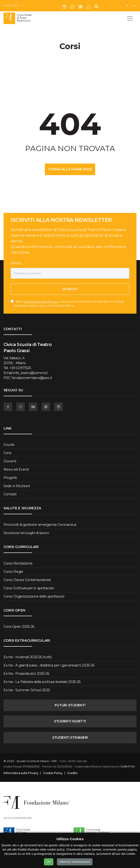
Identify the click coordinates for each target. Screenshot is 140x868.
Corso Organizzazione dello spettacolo (34, 596)
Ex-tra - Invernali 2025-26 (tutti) (28, 657)
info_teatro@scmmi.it (30, 373)
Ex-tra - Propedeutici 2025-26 (26, 674)
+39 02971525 (20, 368)
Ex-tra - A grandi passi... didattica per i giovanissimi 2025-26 (49, 665)
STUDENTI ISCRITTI (70, 721)
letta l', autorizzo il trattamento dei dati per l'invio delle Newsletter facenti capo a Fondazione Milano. (69, 303)
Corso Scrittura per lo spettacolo (29, 588)
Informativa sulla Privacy (41, 301)
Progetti (10, 478)
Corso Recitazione (18, 563)
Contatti (10, 494)
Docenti (10, 461)
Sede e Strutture (17, 486)
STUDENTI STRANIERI (70, 737)
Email (16, 263)
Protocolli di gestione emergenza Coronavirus (40, 525)
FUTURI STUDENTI (70, 705)
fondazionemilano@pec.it (32, 378)
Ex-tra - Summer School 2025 (27, 690)
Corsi (7, 453)
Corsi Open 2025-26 (19, 627)
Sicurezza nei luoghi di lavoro (26, 533)
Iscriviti (70, 289)
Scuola (9, 445)
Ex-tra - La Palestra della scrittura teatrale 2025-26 (42, 682)
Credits (72, 773)
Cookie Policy (53, 773)
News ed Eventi (16, 469)
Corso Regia (13, 572)
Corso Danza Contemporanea (27, 580)
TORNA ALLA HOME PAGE (70, 169)
